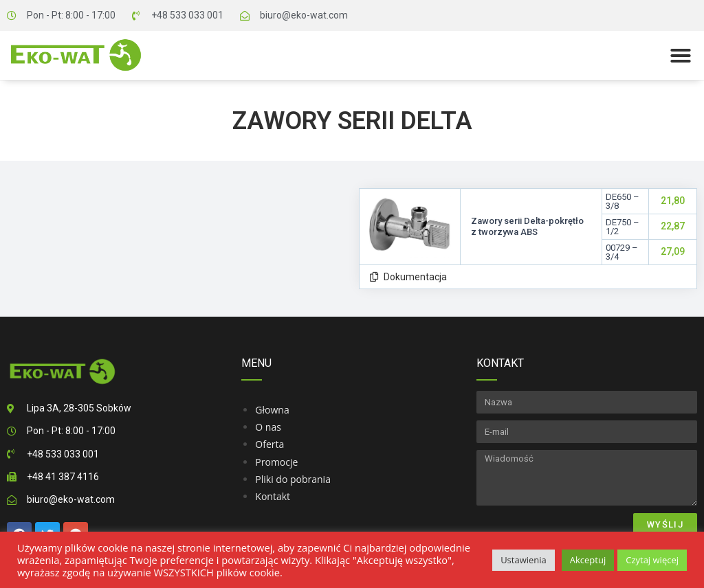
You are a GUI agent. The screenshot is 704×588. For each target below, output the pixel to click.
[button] (681, 56)
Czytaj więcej (652, 560)
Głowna (272, 410)
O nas (268, 427)
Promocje (276, 462)
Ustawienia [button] (524, 560)
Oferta (269, 444)
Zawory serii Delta (352, 121)
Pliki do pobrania (293, 479)
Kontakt (273, 496)
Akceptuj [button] (588, 560)
